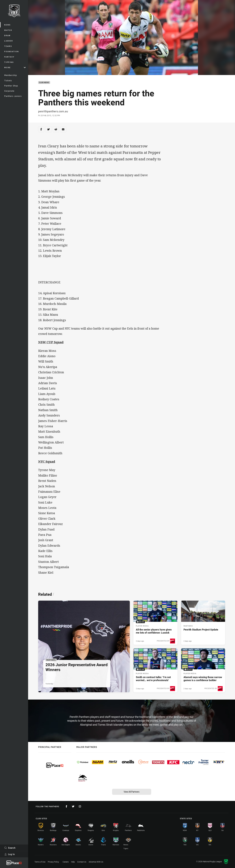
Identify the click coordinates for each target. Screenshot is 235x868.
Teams (8, 46)
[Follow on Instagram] (80, 806)
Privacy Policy (53, 862)
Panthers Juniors (13, 96)
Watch (8, 30)
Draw (7, 35)
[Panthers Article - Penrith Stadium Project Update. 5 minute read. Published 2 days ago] (203, 623)
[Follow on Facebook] (66, 806)
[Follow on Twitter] (73, 806)
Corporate (9, 91)
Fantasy (9, 57)
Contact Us (82, 862)
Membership (11, 75)
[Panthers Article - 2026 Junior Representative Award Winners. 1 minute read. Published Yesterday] (84, 646)
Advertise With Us (96, 862)
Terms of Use (40, 862)
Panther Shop (11, 86)
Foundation (12, 51)
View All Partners (132, 792)
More (15, 67)
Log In (10, 854)
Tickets (8, 80)
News (7, 25)
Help (73, 862)
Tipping (9, 62)
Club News (44, 83)
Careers (66, 862)
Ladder (9, 41)
